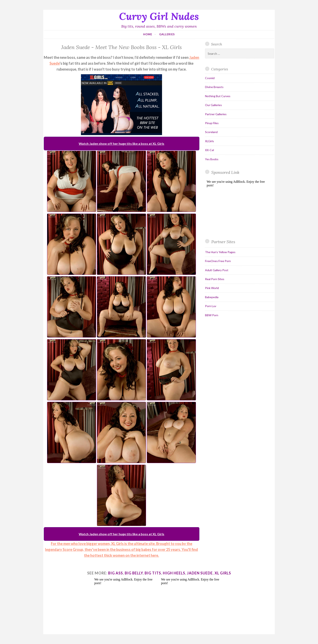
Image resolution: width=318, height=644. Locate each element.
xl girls (223, 573)
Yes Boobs (212, 159)
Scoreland (211, 132)
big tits (153, 573)
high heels (174, 573)
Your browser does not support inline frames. (238, 206)
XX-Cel (209, 150)
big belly (134, 573)
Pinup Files (212, 123)
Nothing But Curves (218, 96)
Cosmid (210, 78)
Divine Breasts (214, 87)
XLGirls (209, 141)
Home (148, 34)
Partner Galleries (216, 114)
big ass (115, 573)
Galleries (167, 34)
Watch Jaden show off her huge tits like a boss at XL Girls (121, 144)
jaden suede (200, 573)
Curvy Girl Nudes (159, 16)
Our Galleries (213, 105)
